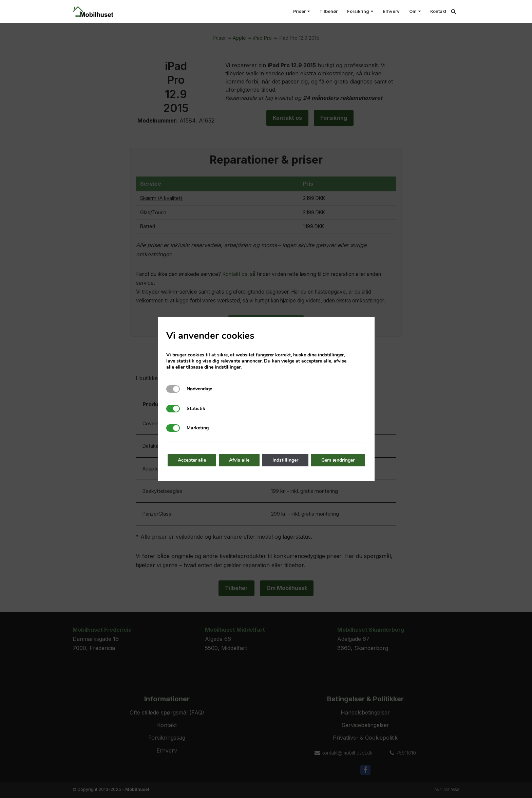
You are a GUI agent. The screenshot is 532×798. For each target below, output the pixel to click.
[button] (309, 11)
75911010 (406, 753)
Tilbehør (328, 11)
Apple (240, 38)
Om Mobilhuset (287, 588)
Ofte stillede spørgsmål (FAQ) (167, 712)
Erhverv (391, 11)
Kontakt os (287, 118)
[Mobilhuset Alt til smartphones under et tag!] (93, 12)
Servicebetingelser (365, 725)
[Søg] (453, 11)
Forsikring (334, 118)
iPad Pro (263, 38)
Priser (219, 38)
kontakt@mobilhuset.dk (347, 753)
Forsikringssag (167, 738)
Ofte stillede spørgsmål (266, 323)
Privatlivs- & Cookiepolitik (365, 738)
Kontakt (438, 11)
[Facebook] (365, 770)
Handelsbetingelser (365, 712)
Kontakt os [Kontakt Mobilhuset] (235, 274)
